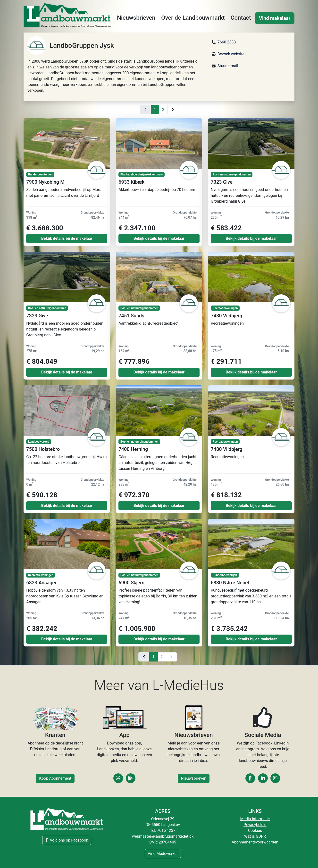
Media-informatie (255, 819)
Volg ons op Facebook (67, 840)
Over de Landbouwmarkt (193, 18)
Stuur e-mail (228, 66)
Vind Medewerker (163, 854)
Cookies (255, 831)
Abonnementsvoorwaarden (255, 842)
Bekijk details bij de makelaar (67, 238)
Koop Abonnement (55, 778)
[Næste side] (173, 110)
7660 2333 (227, 42)
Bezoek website (231, 54)
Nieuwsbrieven (136, 18)
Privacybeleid (255, 825)
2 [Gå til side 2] (163, 110)
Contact (241, 18)
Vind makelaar (275, 18)
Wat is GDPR (255, 836)
